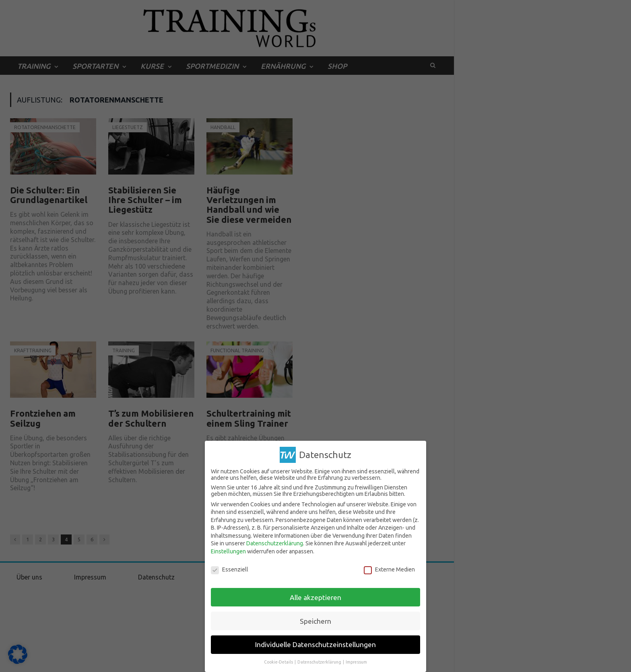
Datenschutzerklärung (275, 543)
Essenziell (230, 569)
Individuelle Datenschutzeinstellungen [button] (315, 644)
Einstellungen (228, 551)
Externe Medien (389, 569)
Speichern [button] (315, 621)
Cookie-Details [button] (279, 662)
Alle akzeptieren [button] (315, 597)
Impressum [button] (356, 662)
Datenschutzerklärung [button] (320, 662)
